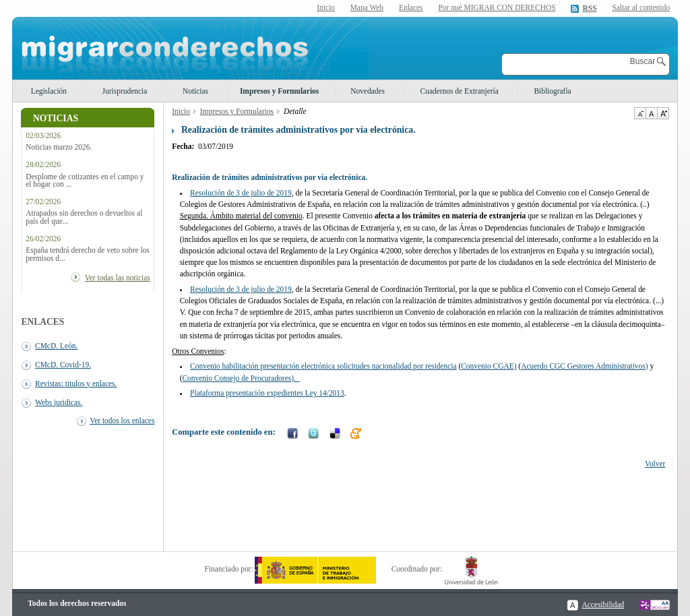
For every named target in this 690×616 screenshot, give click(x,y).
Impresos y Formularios (279, 91)
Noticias (195, 91)
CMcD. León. (56, 346)
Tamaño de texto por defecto (651, 113)
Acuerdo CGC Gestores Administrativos (583, 366)
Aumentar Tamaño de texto (663, 113)
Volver (655, 464)
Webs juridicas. (59, 402)
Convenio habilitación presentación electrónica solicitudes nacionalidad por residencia (323, 366)
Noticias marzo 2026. (59, 147)
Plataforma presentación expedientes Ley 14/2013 (267, 393)
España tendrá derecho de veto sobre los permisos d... (88, 254)
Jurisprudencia (125, 91)
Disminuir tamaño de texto (640, 113)
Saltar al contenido (641, 8)
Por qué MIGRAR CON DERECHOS (497, 7)
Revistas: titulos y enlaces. (76, 383)
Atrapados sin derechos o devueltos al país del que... (84, 217)
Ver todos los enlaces (122, 421)
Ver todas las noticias (118, 278)
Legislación (49, 91)
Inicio (326, 7)
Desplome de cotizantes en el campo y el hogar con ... (85, 181)
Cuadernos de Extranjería (460, 91)
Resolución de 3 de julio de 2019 (241, 193)
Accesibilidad (603, 605)
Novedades (368, 91)
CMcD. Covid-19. (63, 365)
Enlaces (411, 7)
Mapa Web (367, 7)
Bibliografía (552, 91)
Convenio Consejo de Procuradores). (241, 378)
